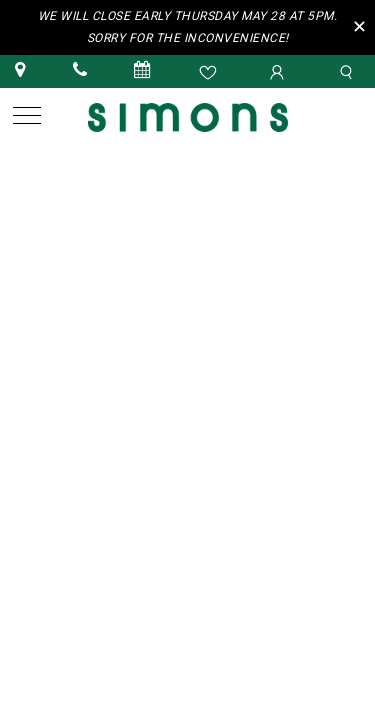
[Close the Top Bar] (362, 25)
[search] (349, 71)
